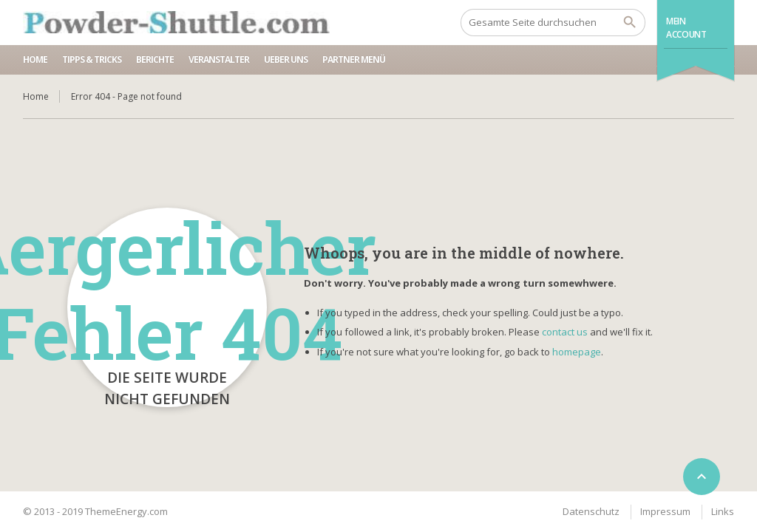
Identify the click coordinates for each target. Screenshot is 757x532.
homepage (577, 352)
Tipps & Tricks (92, 59)
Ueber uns (286, 59)
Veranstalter (219, 59)
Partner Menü (354, 59)
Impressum (665, 511)
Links (723, 511)
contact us (565, 332)
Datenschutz (591, 511)
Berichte (155, 59)
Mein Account (686, 28)
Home (35, 59)
